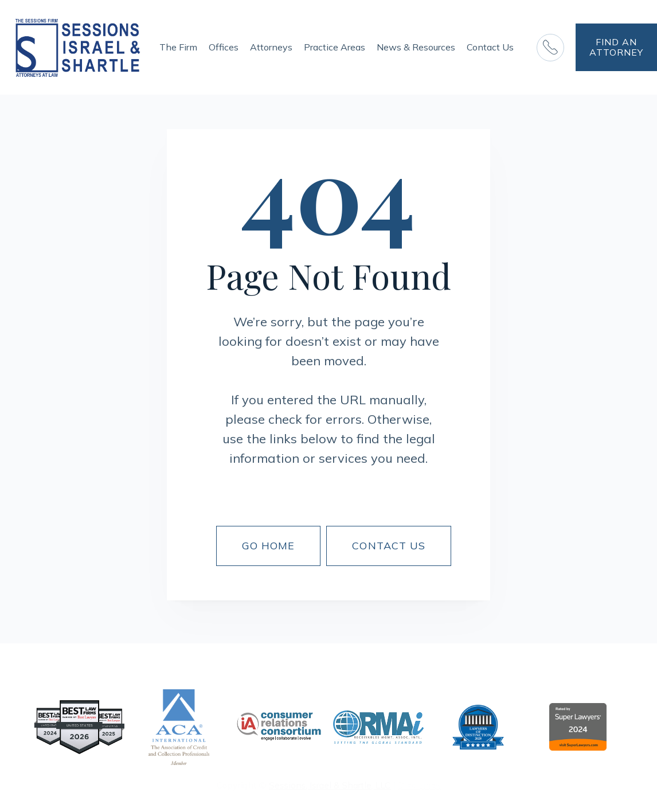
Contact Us (490, 47)
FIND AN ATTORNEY (616, 47)
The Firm (178, 47)
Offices (224, 47)
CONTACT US (389, 546)
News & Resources (416, 47)
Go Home (269, 546)
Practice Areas (335, 47)
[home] (78, 47)
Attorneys (271, 47)
